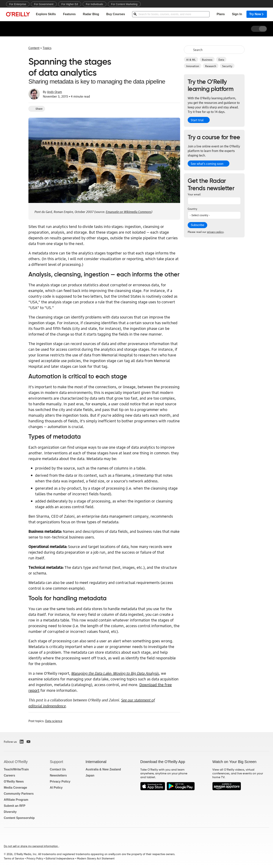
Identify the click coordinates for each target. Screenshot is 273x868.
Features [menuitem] (69, 14)
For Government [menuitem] (44, 4)
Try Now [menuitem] (257, 14)
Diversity (10, 812)
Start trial (197, 120)
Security (227, 66)
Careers (9, 775)
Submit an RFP (15, 806)
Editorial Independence (60, 859)
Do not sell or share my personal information (31, 846)
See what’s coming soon (207, 164)
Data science (54, 721)
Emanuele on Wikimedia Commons (129, 211)
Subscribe (197, 225)
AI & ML (191, 59)
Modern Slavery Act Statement (96, 859)
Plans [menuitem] (221, 14)
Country (192, 208)
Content (34, 48)
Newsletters (58, 775)
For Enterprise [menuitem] (18, 4)
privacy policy (215, 232)
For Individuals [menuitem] (95, 4)
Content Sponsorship (19, 818)
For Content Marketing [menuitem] (124, 4)
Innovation (193, 66)
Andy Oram (55, 92)
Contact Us (58, 769)
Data (221, 59)
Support (56, 762)
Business (207, 59)
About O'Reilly (16, 762)
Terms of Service (14, 859)
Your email (194, 194)
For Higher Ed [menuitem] (70, 4)
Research (211, 66)
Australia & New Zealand (103, 769)
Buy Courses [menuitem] (116, 14)
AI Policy (56, 788)
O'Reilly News (14, 782)
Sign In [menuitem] (237, 14)
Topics (47, 48)
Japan (90, 775)
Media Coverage (15, 788)
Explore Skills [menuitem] (46, 14)
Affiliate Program (16, 800)
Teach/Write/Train (16, 769)
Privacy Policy (60, 782)
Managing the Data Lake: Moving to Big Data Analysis (115, 673)
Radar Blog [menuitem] (91, 14)
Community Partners (19, 794)
